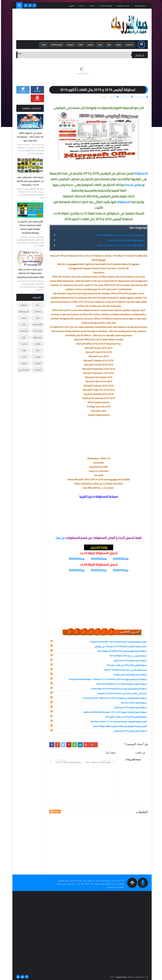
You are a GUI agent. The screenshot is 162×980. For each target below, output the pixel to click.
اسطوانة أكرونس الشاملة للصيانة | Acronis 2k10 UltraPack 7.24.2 (120, 684)
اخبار (37, 305)
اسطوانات (103, 97)
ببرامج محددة (132, 185)
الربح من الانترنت (55, 45)
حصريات (23, 344)
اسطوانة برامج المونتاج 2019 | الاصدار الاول (129, 661)
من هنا (59, 538)
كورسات (37, 357)
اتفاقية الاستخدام (105, 6)
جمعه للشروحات (120, 977)
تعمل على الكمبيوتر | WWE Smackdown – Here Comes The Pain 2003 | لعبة (29, 137)
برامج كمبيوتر (37, 337)
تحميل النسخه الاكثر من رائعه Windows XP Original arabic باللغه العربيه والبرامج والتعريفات (29, 273)
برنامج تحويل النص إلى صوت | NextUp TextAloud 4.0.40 (119, 235)
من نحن (81, 6)
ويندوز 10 (37, 363)
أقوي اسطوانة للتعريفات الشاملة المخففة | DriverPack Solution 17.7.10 (117, 722)
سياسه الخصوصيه (122, 6)
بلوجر (99, 45)
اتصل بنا (91, 6)
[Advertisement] (61, 24)
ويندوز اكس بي (23, 370)
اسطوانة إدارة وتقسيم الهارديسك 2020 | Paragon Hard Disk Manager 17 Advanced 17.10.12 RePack (107, 679)
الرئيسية (112, 97)
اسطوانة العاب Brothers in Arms (133, 703)
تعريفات (69, 45)
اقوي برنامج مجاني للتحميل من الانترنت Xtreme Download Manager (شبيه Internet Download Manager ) (29, 227)
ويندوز (117, 45)
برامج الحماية (37, 331)
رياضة (37, 350)
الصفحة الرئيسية (139, 6)
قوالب (23, 350)
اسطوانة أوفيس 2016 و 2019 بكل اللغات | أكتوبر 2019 (125, 717)
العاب (79, 45)
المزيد (43, 45)
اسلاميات (128, 45)
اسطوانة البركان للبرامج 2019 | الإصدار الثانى (129, 731)
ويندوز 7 (23, 363)
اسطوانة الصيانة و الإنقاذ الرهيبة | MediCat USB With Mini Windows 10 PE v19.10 (114, 712)
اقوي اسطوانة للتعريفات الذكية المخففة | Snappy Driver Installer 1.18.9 (117, 642)
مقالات (23, 357)
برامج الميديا (23, 331)
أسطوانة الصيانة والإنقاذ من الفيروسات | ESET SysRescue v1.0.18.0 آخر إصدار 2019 (114, 698)
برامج (108, 45)
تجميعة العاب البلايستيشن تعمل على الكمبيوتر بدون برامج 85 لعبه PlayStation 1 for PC (29, 181)
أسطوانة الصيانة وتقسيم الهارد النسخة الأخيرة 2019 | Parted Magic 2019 (118, 689)
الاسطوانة (140, 173)
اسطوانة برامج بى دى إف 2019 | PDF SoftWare (127, 656)
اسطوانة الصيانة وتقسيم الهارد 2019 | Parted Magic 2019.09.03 (121, 651)
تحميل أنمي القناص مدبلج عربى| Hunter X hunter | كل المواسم (121, 693)
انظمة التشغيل (37, 324)
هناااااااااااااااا (120, 559)
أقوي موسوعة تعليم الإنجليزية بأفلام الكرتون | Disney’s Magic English (119, 726)
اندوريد (89, 45)
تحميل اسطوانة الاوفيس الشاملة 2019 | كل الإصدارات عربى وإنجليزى (119, 646)
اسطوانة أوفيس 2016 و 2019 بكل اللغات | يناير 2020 (120, 245)
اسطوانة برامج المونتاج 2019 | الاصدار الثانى (129, 707)
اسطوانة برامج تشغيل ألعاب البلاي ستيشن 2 (124, 240)
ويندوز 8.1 (37, 370)
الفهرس (70, 6)
